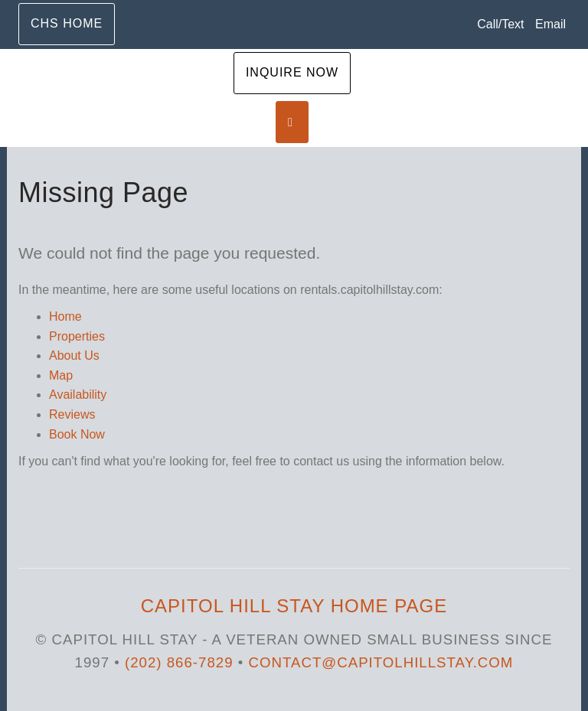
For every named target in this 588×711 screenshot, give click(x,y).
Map (61, 375)
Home (65, 316)
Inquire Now (292, 72)
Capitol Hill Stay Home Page (294, 606)
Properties (77, 336)
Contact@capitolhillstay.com (381, 662)
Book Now (77, 434)
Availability (78, 395)
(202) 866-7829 (179, 662)
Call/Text (500, 24)
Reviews (72, 414)
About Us (74, 355)
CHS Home (67, 23)
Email (550, 24)
